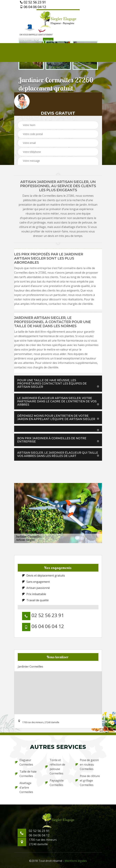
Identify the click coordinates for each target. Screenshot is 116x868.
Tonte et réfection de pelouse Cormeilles (55, 767)
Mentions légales (76, 861)
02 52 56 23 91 (33, 2)
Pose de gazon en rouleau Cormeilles (87, 764)
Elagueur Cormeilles (24, 762)
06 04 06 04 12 (33, 7)
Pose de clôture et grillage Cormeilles (88, 780)
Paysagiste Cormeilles (54, 783)
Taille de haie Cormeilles (26, 774)
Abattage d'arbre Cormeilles (24, 787)
